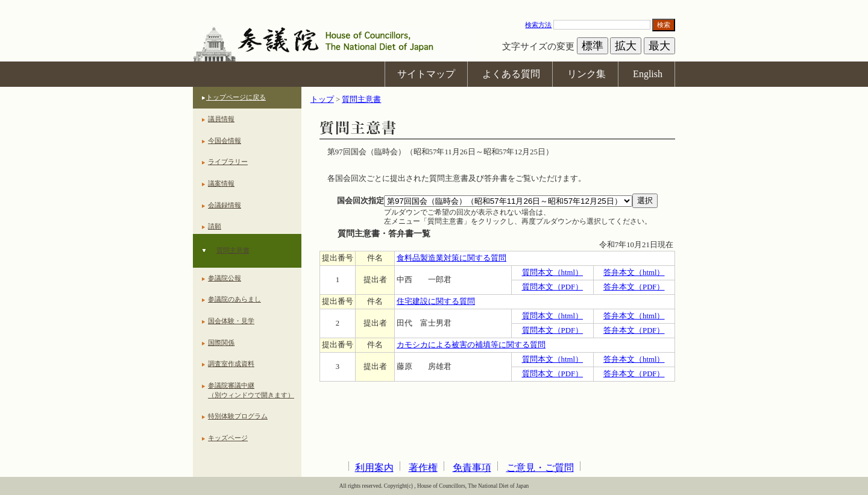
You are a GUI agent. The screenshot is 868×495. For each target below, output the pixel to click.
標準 (593, 46)
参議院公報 (225, 278)
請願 (215, 226)
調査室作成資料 (231, 364)
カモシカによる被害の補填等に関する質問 (471, 345)
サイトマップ (426, 74)
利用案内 (374, 468)
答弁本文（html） (634, 273)
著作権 (423, 468)
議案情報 (221, 183)
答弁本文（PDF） (634, 287)
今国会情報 (225, 140)
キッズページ (228, 438)
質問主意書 (233, 250)
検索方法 (538, 25)
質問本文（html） (552, 273)
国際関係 (221, 342)
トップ (322, 99)
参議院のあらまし (234, 299)
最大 (659, 46)
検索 (664, 25)
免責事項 (472, 468)
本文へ (434, 6)
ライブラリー (228, 162)
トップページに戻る (236, 97)
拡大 (626, 46)
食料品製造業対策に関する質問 (451, 258)
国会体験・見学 (231, 321)
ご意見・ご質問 (540, 468)
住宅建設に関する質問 (436, 301)
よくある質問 (511, 74)
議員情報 (221, 119)
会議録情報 (225, 205)
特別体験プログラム (238, 416)
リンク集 (587, 74)
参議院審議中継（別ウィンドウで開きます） (251, 390)
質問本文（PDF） (552, 287)
